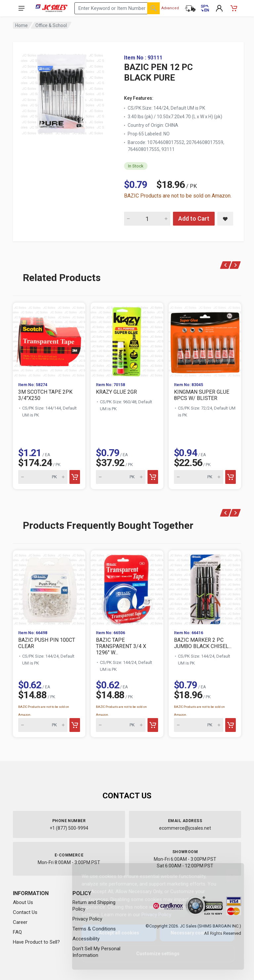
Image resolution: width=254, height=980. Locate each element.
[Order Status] (190, 8)
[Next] (235, 265)
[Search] (153, 8)
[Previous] (226, 265)
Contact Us (25, 912)
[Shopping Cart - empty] (234, 8)
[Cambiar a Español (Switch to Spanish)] (205, 8)
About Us (23, 902)
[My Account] (219, 8)
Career (20, 922)
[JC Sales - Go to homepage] (51, 8)
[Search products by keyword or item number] (117, 8)
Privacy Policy (151, 915)
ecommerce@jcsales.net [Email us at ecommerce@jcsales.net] (185, 828)
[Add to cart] (75, 477)
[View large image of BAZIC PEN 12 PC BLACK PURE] (63, 92)
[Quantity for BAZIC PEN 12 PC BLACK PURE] (147, 219)
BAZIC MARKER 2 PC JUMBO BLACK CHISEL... (203, 643)
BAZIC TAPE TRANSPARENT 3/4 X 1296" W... (121, 646)
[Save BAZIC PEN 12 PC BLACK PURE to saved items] (225, 219)
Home (21, 25)
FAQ (17, 932)
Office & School (51, 25)
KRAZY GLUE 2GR (116, 392)
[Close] (227, 875)
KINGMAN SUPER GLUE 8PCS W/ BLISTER (202, 395)
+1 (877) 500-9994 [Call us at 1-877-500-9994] (69, 828)
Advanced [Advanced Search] (170, 8)
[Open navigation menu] (21, 8)
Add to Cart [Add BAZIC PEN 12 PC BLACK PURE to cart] (194, 218)
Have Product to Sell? (36, 942)
